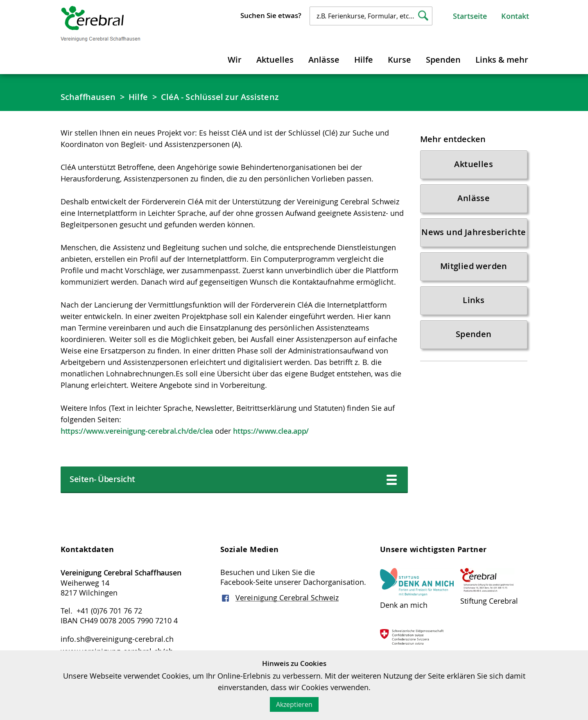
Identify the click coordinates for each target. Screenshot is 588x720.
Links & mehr (502, 60)
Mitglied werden (474, 266)
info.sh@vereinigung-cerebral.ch (117, 639)
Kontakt (515, 16)
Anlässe (324, 60)
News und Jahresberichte (474, 232)
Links (474, 300)
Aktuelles (275, 60)
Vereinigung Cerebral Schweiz (287, 598)
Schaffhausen (88, 97)
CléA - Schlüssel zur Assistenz (220, 97)
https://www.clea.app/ (271, 431)
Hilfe (364, 60)
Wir (235, 60)
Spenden (443, 60)
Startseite (470, 16)
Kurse (399, 60)
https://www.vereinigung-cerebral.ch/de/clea (137, 431)
